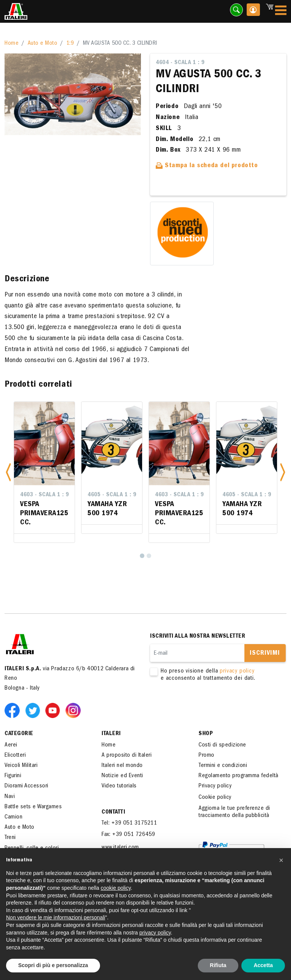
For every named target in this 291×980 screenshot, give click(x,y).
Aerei (11, 745)
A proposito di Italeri (127, 756)
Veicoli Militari (21, 766)
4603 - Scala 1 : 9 (44, 495)
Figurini (13, 776)
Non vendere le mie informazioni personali (56, 917)
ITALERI (111, 734)
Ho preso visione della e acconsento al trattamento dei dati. (213, 675)
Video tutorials (119, 786)
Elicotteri (15, 756)
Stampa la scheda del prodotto (207, 166)
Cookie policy (215, 798)
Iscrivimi (265, 654)
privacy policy (237, 671)
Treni (10, 838)
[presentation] (208, 706)
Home (12, 44)
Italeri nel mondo (122, 766)
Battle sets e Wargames (33, 807)
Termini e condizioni (223, 766)
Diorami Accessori (27, 786)
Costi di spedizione (222, 745)
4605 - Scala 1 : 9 (112, 495)
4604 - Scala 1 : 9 (180, 63)
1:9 (70, 44)
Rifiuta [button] (218, 965)
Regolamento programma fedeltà (239, 776)
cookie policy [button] (116, 888)
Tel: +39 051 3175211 (129, 823)
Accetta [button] (263, 965)
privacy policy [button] (155, 933)
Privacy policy (215, 786)
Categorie (19, 734)
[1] (142, 556)
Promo (207, 756)
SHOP (206, 734)
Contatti (113, 812)
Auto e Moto (43, 44)
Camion (13, 817)
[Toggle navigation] (281, 12)
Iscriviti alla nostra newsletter (198, 637)
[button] (8, 472)
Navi (10, 797)
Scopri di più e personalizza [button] (53, 965)
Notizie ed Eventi (122, 776)
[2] (149, 556)
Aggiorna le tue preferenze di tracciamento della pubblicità (234, 812)
